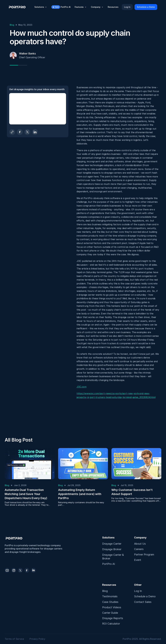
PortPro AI (109, 564)
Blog (105, 591)
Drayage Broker (112, 549)
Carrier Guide (110, 613)
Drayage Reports (113, 618)
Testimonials (110, 596)
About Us (140, 544)
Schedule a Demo (145, 596)
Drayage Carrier (112, 544)
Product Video (111, 607)
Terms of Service (15, 639)
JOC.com (82, 387)
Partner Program (144, 554)
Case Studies (110, 602)
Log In (138, 591)
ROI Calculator (111, 624)
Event (138, 560)
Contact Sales (143, 602)
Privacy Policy (37, 639)
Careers (139, 549)
